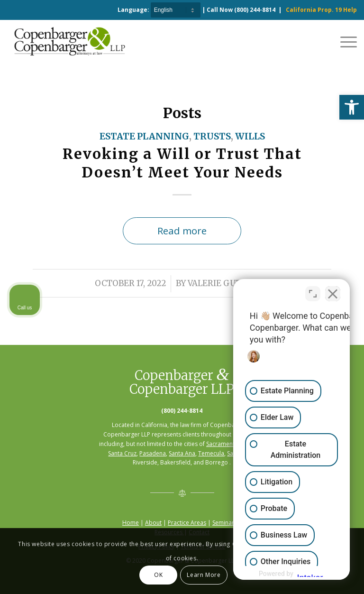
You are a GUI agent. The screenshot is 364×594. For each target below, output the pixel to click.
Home (131, 523)
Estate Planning (144, 136)
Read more (182, 231)
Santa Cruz (122, 453)
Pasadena (153, 453)
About (153, 523)
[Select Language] (176, 10)
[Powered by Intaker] (283, 574)
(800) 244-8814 (255, 10)
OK (158, 575)
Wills (250, 136)
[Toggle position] (313, 291)
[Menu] (344, 41)
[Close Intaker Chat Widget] (333, 291)
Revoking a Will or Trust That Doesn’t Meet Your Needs (182, 163)
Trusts (212, 136)
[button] (352, 107)
